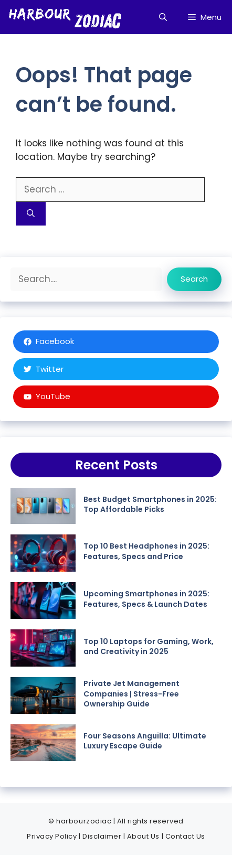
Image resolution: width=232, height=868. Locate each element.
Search (194, 279)
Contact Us (185, 836)
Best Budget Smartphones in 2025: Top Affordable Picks (150, 505)
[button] (163, 17)
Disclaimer (102, 836)
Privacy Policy (52, 836)
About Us (143, 836)
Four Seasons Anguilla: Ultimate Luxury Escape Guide (145, 741)
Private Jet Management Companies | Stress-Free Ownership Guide (131, 694)
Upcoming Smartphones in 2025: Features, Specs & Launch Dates (146, 599)
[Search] (31, 214)
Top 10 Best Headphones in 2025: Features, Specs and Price (146, 551)
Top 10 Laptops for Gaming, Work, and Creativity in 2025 (149, 647)
